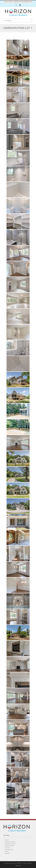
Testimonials (9, 850)
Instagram (20, 5)
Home (7, 840)
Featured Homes (10, 844)
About (7, 852)
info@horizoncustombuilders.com (23, 2)
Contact (7, 853)
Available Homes (10, 842)
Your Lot (7, 848)
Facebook (16, 5)
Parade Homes (10, 846)
